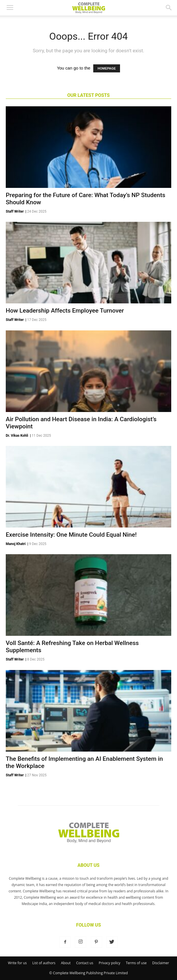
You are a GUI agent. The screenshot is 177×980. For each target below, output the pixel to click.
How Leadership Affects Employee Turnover (65, 311)
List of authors (44, 963)
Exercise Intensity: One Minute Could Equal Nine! (71, 535)
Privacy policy (110, 963)
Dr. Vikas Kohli (17, 436)
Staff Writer (15, 211)
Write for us (18, 963)
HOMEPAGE (107, 68)
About (66, 963)
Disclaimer (161, 963)
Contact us (85, 963)
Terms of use (136, 963)
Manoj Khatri (16, 544)
